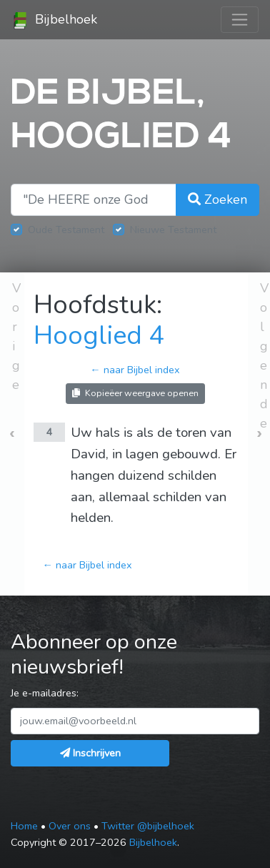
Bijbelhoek (54, 20)
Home (24, 826)
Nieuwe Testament (173, 230)
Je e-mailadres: (45, 693)
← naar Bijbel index (135, 370)
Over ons (70, 826)
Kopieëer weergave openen (135, 393)
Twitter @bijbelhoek (148, 826)
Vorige (16, 336)
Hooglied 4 (99, 336)
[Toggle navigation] (240, 20)
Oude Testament (66, 230)
